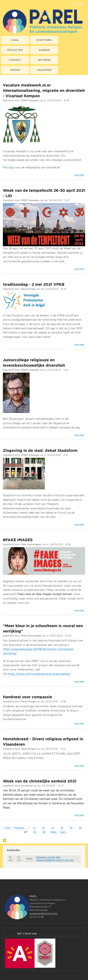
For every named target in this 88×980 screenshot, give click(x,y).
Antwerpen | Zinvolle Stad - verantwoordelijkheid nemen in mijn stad (55, 859)
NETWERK (44, 60)
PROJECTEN (15, 50)
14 (62, 828)
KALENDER (44, 70)
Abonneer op (4, 841)
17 (26, 832)
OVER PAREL (44, 40)
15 (71, 828)
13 (53, 828)
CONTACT (15, 60)
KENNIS (15, 70)
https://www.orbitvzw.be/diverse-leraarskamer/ (39, 674)
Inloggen (79, 4)
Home (15, 40)
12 (44, 828)
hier (11, 167)
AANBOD (44, 50)
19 (44, 832)
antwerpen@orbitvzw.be (43, 914)
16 (80, 828)
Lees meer (79, 175)
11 (34, 828)
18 (35, 832)
